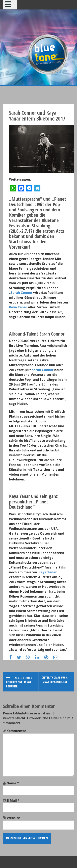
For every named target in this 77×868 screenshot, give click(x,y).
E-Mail (13, 800)
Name (13, 783)
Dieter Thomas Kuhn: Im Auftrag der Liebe (55, 682)
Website (13, 818)
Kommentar (16, 731)
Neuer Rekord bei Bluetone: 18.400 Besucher (19, 682)
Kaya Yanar (18, 307)
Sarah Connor (22, 293)
